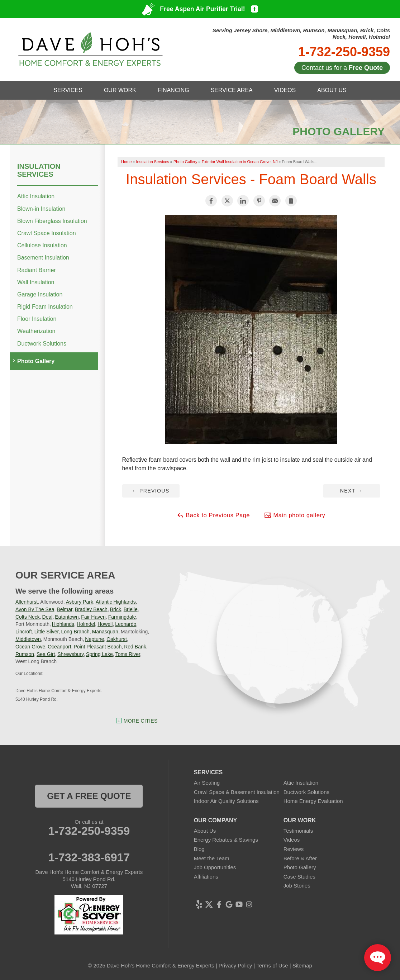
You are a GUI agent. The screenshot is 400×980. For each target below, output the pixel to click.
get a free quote (89, 796)
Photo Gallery (36, 361)
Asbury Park (80, 602)
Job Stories (297, 886)
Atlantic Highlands (116, 602)
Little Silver (47, 632)
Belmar (65, 609)
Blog (199, 849)
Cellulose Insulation (42, 245)
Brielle (131, 609)
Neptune (94, 639)
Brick (116, 609)
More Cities (141, 721)
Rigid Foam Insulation (45, 307)
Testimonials (298, 831)
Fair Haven (93, 617)
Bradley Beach (91, 609)
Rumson (25, 654)
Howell (105, 624)
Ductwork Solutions (42, 344)
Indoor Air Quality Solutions (226, 801)
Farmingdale (122, 617)
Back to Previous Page (213, 515)
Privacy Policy (235, 965)
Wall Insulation (36, 282)
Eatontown (67, 617)
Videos (292, 840)
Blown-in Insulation (41, 209)
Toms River (128, 654)
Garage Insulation (40, 294)
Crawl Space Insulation (47, 233)
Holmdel (86, 624)
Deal (47, 617)
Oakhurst (117, 639)
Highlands (63, 624)
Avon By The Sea (35, 609)
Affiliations (206, 877)
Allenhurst (27, 602)
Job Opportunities (215, 867)
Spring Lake (99, 654)
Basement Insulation (43, 258)
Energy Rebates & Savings (226, 840)
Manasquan (105, 632)
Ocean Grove (30, 647)
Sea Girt (46, 654)
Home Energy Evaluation (313, 801)
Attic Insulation (36, 196)
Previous (151, 491)
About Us (205, 831)
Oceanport (59, 647)
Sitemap (302, 965)
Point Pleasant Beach (97, 647)
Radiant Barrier (37, 270)
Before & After (300, 858)
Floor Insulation (37, 319)
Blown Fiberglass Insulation (52, 221)
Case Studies (299, 877)
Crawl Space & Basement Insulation (237, 792)
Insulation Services (39, 170)
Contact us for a (342, 68)
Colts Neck (28, 617)
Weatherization (36, 331)
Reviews (294, 849)
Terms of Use (272, 965)
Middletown (28, 639)
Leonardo (126, 624)
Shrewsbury (70, 654)
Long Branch (75, 632)
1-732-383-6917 (89, 857)
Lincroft (24, 632)
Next (351, 491)
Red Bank (135, 647)
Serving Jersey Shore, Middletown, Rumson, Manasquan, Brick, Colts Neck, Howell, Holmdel (301, 34)
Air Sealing (207, 783)
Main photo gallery (295, 515)
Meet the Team (212, 858)
